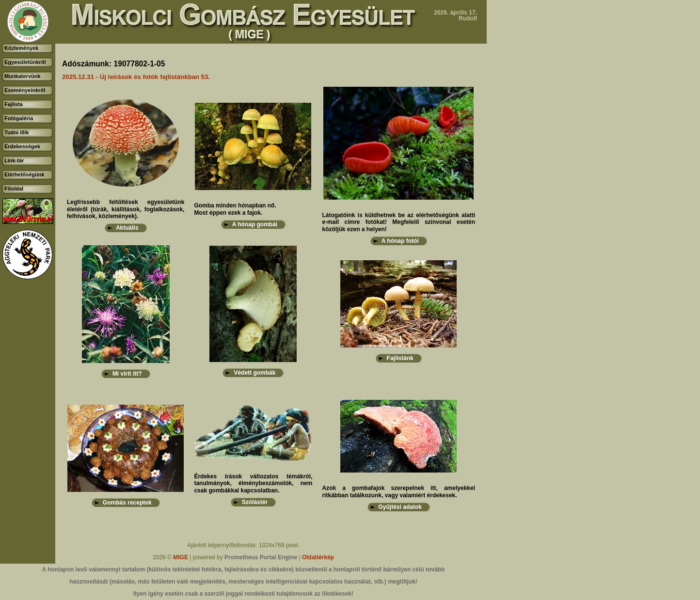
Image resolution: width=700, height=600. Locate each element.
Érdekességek (22, 146)
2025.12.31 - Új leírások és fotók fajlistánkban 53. (136, 77)
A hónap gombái (255, 224)
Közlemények (21, 48)
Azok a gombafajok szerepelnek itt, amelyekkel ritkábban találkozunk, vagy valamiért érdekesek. (398, 491)
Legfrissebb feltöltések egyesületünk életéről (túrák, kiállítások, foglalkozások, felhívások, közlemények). (126, 209)
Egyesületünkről (25, 62)
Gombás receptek (127, 503)
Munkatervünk (23, 76)
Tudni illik (17, 132)
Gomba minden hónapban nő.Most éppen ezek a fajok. (235, 209)
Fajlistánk (400, 358)
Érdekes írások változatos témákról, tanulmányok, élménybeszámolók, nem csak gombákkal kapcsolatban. (253, 483)
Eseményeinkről (25, 90)
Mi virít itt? (127, 374)
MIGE (181, 557)
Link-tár (14, 160)
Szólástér (255, 502)
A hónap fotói (400, 241)
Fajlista (14, 104)
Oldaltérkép (318, 557)
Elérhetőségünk (24, 174)
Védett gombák (255, 373)
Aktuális (127, 228)
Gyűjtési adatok (400, 507)
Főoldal (14, 189)
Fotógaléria (19, 118)
